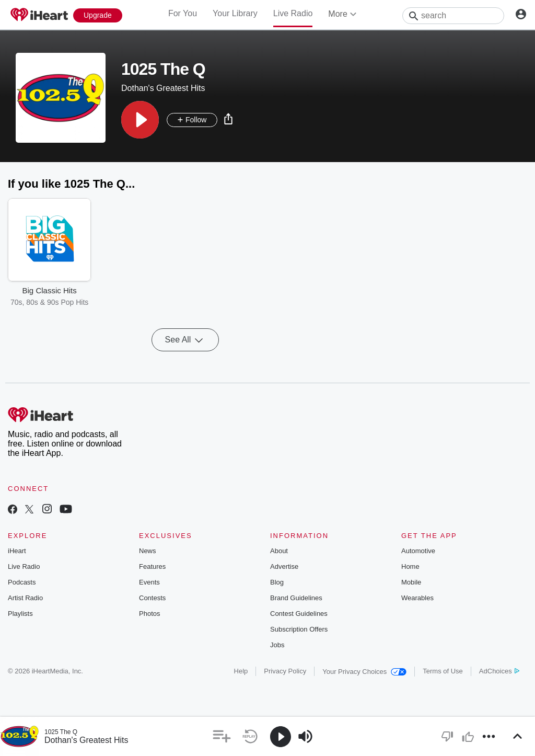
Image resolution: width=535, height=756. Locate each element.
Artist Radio (25, 598)
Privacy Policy (285, 671)
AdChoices (499, 671)
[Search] (453, 16)
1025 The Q (61, 732)
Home (410, 566)
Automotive (418, 551)
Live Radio (293, 13)
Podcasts (22, 582)
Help (241, 671)
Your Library (235, 13)
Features (152, 566)
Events (149, 582)
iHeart (17, 551)
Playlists (20, 614)
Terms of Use (443, 671)
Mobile (411, 582)
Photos (149, 614)
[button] (140, 120)
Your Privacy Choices (364, 672)
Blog (277, 582)
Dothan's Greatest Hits (86, 740)
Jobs (277, 645)
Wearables (417, 598)
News (148, 551)
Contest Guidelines (299, 614)
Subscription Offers (299, 629)
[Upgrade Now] (98, 15)
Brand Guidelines (296, 598)
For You (183, 13)
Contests (152, 598)
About (279, 551)
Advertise (284, 566)
